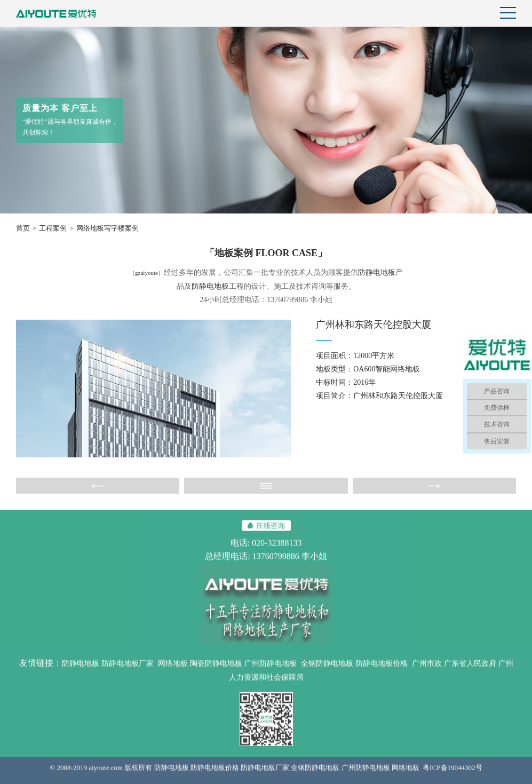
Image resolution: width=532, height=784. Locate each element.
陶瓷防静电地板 (216, 670)
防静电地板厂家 (128, 670)
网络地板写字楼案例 (108, 228)
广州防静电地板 (271, 670)
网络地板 (173, 670)
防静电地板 (377, 272)
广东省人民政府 (470, 670)
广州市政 (427, 670)
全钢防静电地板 (327, 670)
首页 (23, 228)
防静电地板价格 (382, 670)
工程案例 (53, 228)
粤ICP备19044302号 (452, 774)
